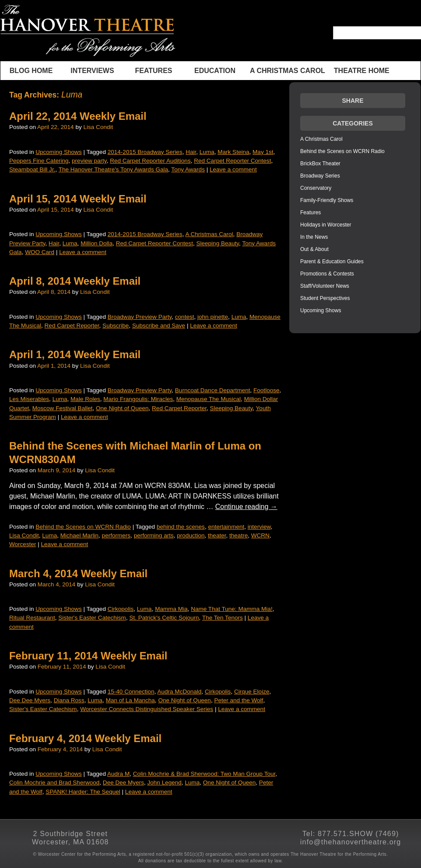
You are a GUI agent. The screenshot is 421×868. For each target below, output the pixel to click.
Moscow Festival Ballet (63, 408)
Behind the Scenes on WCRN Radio (83, 527)
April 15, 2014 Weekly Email (78, 199)
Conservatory (316, 188)
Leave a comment (233, 169)
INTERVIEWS (92, 71)
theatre (239, 535)
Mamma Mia (171, 609)
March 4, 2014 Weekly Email (78, 573)
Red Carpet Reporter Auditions (150, 161)
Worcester (23, 544)
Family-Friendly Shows (327, 200)
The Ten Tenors (223, 618)
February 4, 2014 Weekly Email (85, 738)
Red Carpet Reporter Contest (232, 161)
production (191, 535)
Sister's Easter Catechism (92, 618)
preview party (89, 161)
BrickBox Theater (320, 164)
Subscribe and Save (159, 326)
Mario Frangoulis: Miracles (138, 399)
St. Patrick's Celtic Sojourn (164, 618)
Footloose (267, 390)
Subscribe (116, 326)
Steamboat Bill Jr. (32, 169)
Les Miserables (29, 399)
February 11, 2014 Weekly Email (88, 656)
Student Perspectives (325, 298)
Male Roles (85, 399)
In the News (314, 237)
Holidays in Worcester (326, 225)
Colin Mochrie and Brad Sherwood (54, 783)
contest (185, 317)
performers (116, 535)
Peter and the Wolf (239, 700)
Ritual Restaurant (32, 618)
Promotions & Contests (327, 274)
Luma (207, 152)
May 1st (263, 152)
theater (217, 535)
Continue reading (246, 507)
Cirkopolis (121, 609)
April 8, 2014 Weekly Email (75, 281)
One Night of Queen (122, 408)
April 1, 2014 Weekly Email (75, 354)
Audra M (118, 774)
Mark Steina (233, 152)
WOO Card (40, 252)
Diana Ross (69, 700)
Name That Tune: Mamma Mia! (232, 609)
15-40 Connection (131, 692)
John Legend (165, 783)
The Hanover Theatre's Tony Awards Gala (113, 169)
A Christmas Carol (288, 71)
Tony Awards (188, 169)
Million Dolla (96, 243)
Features (153, 71)
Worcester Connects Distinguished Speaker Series (147, 709)
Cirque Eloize (252, 692)
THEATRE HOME (362, 71)
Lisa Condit (98, 127)
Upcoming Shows (58, 152)
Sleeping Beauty (218, 243)
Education (215, 71)
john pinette (213, 317)
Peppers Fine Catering (39, 161)
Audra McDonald (179, 692)
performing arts (154, 535)
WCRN (260, 535)
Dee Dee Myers (30, 700)
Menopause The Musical (209, 399)
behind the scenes (181, 527)
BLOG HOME (31, 71)
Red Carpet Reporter (72, 326)
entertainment (226, 527)
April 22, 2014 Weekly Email (78, 116)
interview (259, 527)
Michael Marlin (79, 535)
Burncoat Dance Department (213, 390)
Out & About (314, 249)
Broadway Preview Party (140, 317)
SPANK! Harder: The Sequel (83, 792)
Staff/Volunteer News (325, 286)
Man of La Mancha (130, 700)
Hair (191, 152)
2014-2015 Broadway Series (145, 152)
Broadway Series (320, 176)
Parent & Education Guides (332, 261)
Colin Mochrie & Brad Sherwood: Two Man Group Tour (204, 774)
